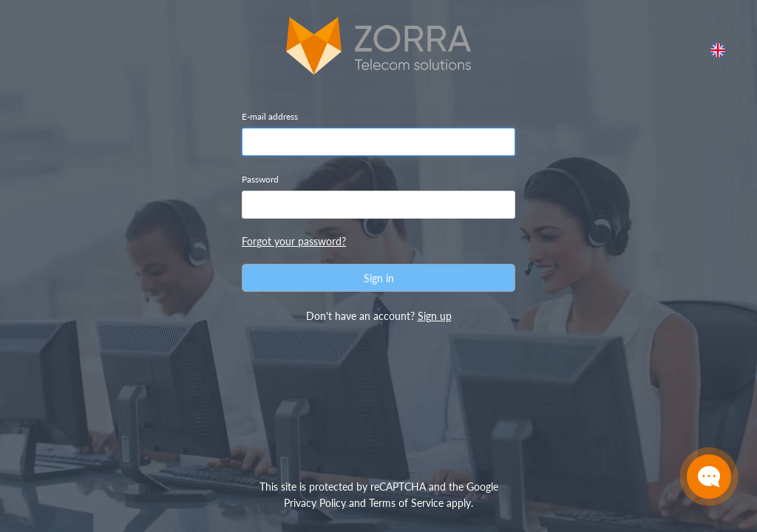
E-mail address (270, 116)
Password (260, 179)
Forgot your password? (294, 241)
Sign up (435, 316)
